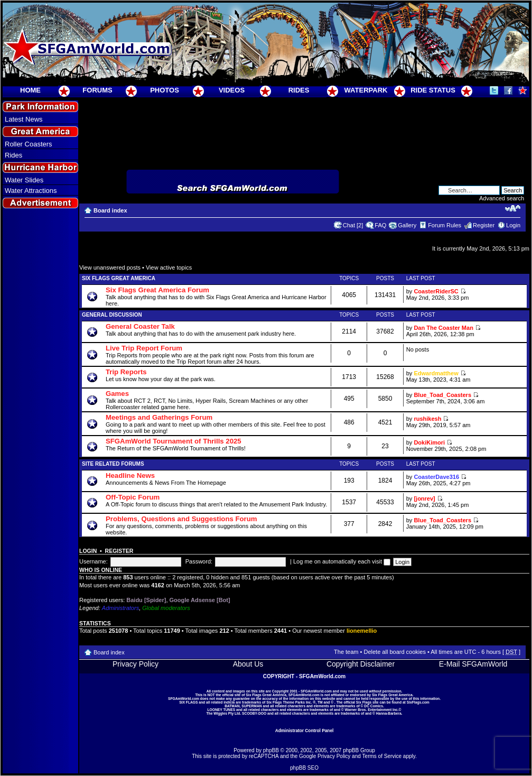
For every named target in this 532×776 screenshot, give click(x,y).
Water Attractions (31, 191)
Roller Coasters (29, 144)
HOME (30, 90)
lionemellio (362, 631)
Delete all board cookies (394, 652)
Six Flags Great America (119, 278)
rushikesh (427, 419)
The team (346, 652)
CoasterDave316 (436, 477)
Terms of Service (382, 756)
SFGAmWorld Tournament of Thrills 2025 (174, 441)
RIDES (299, 90)
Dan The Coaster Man (443, 328)
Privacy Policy (136, 664)
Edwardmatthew (436, 373)
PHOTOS (165, 90)
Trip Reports (126, 372)
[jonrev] (424, 498)
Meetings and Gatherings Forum (159, 417)
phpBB (271, 750)
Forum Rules (445, 225)
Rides (13, 155)
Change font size (513, 208)
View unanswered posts (110, 267)
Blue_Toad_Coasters (442, 395)
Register (484, 225)
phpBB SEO (304, 768)
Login (513, 225)
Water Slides (24, 180)
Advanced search (502, 198)
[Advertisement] (41, 402)
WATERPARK (366, 90)
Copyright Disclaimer (361, 664)
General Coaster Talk (140, 326)
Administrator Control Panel (305, 731)
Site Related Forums (113, 464)
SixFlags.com (418, 702)
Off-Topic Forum (133, 497)
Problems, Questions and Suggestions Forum (181, 519)
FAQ (380, 225)
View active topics (169, 267)
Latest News (24, 119)
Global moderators (166, 608)
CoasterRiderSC (436, 291)
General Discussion (112, 315)
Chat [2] (353, 225)
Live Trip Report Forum (144, 348)
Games (117, 394)
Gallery (407, 225)
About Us (248, 664)
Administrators (120, 608)
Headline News (130, 475)
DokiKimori (429, 442)
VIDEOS (232, 90)
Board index (110, 210)
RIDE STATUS (433, 90)
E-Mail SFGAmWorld (473, 664)
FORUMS (97, 90)
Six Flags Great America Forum (157, 290)
